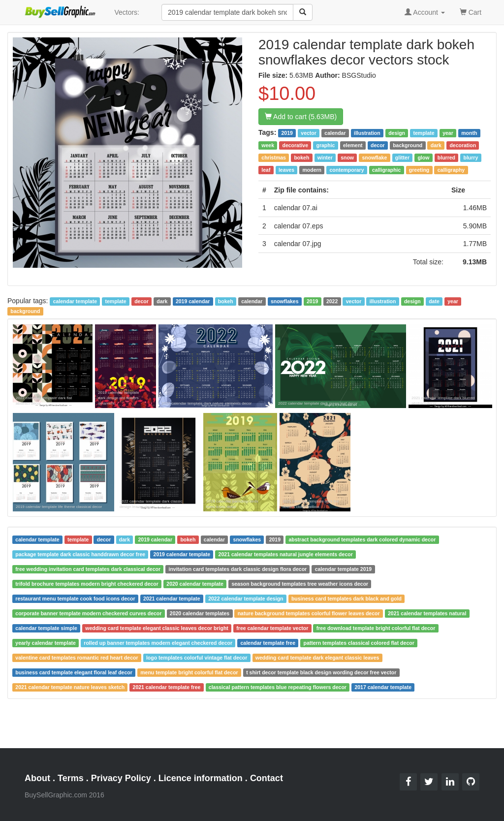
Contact (267, 778)
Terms (71, 778)
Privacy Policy (121, 778)
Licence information (201, 778)
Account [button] (425, 12)
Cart (471, 12)
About (37, 778)
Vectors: (127, 12)
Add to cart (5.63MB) (301, 117)
